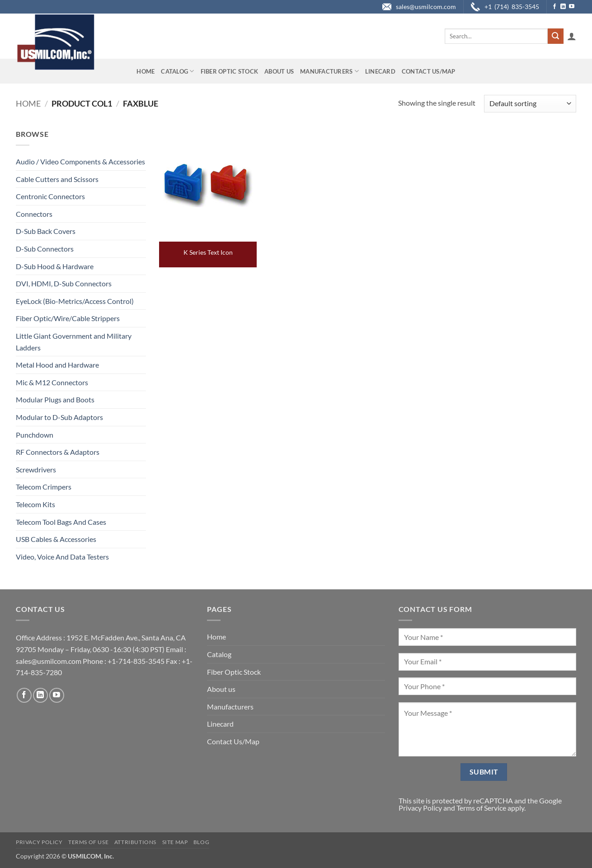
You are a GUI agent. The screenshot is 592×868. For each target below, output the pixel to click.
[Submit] (555, 36)
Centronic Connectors (50, 196)
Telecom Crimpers (44, 487)
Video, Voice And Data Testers (62, 557)
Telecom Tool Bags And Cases (61, 522)
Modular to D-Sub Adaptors (59, 417)
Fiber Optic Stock (229, 71)
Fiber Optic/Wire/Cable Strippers (68, 318)
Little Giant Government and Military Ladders (74, 342)
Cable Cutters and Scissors (57, 179)
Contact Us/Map (429, 71)
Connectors (34, 214)
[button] (572, 36)
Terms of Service (481, 808)
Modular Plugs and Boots (55, 399)
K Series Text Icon (208, 252)
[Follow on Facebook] (554, 7)
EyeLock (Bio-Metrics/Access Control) (75, 301)
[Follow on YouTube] (572, 7)
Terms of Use (88, 842)
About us (279, 71)
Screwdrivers (36, 469)
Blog (201, 842)
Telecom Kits (35, 504)
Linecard (380, 71)
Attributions (135, 842)
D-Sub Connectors (45, 249)
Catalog (177, 71)
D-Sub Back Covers (46, 231)
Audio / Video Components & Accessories (80, 161)
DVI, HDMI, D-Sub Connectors (64, 283)
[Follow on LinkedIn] (563, 7)
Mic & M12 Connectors (52, 382)
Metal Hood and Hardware (57, 365)
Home (146, 71)
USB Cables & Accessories (56, 539)
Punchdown (35, 435)
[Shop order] (530, 104)
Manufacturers (329, 71)
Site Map (175, 842)
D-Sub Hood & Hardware (55, 266)
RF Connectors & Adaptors (58, 452)
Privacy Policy (420, 808)
